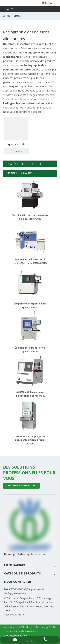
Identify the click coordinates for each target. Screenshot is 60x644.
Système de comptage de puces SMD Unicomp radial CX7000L (30, 440)
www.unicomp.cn (33, 631)
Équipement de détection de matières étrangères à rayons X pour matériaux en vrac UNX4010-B (16, 144)
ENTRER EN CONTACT (21, 486)
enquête (16, 151)
